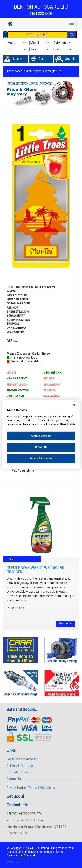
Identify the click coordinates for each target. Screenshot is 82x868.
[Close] (74, 405)
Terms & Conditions (41, 788)
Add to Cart (65, 623)
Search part (13, 862)
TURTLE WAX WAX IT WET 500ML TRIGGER (36, 570)
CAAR (32, 848)
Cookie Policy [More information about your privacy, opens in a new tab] (68, 424)
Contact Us (14, 779)
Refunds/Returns (19, 772)
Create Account (27, 759)
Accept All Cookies (41, 458)
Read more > (16, 608)
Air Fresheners (35, 71)
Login (10, 759)
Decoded (29, 856)
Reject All (41, 447)
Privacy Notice (16, 788)
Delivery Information (21, 766)
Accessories (15, 71)
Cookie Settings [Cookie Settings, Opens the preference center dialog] (41, 436)
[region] (41, 434)
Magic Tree (55, 71)
